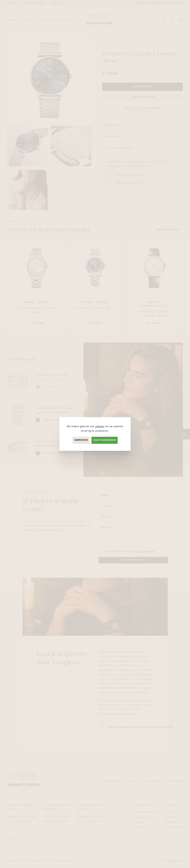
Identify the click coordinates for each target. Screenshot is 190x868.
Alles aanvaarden (105, 440)
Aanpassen (81, 440)
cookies (100, 427)
